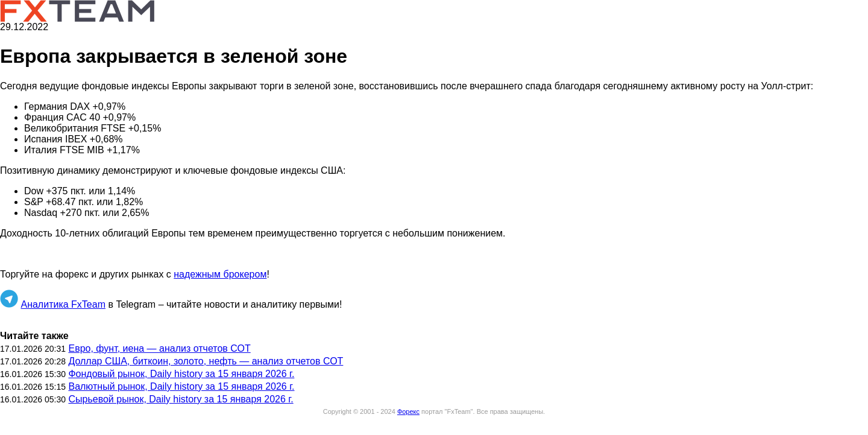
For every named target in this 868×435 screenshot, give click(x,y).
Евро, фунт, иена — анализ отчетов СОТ (159, 348)
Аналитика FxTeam (63, 304)
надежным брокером (220, 274)
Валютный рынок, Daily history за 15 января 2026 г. (181, 386)
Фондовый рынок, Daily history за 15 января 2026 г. (181, 374)
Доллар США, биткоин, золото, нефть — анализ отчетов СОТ (206, 361)
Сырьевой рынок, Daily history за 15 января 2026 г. (181, 399)
